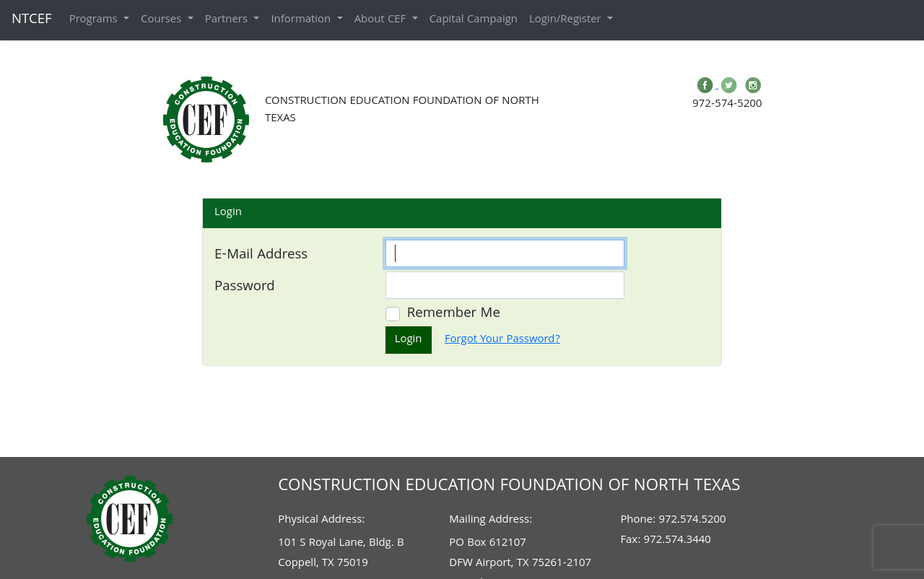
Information (302, 20)
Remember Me (454, 314)
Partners (228, 20)
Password (245, 287)
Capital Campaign (474, 20)
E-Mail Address (261, 256)
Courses (163, 20)
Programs (95, 20)
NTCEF (32, 20)
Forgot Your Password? (502, 340)
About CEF (382, 20)
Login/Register (567, 20)
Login (409, 340)
